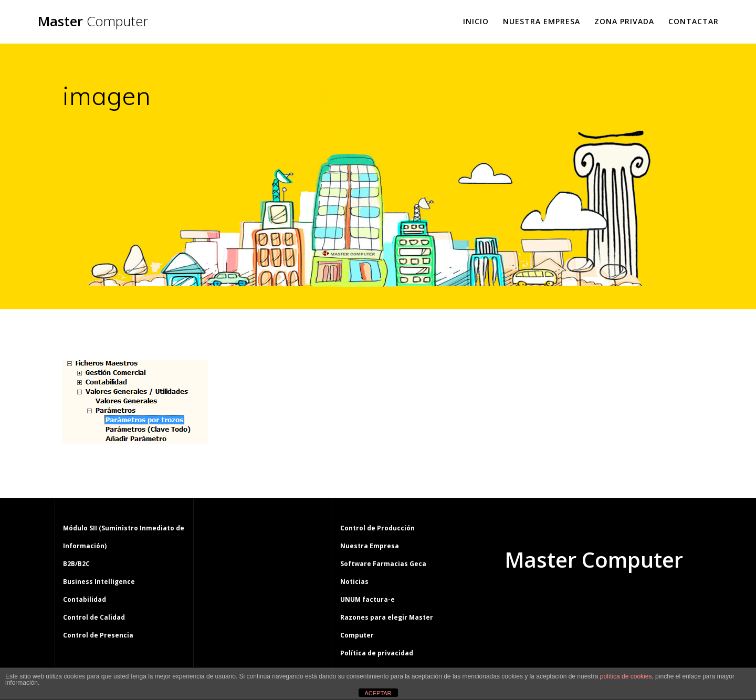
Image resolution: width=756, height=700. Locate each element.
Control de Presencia (98, 635)
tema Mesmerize (624, 600)
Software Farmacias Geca (383, 564)
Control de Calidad (94, 617)
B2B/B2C (76, 564)
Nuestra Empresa (542, 21)
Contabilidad (85, 599)
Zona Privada (624, 21)
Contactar (694, 21)
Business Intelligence (99, 582)
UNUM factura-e (367, 599)
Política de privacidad (377, 653)
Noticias (354, 582)
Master (93, 22)
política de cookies (626, 676)
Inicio (476, 21)
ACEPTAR (378, 693)
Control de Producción (377, 528)
